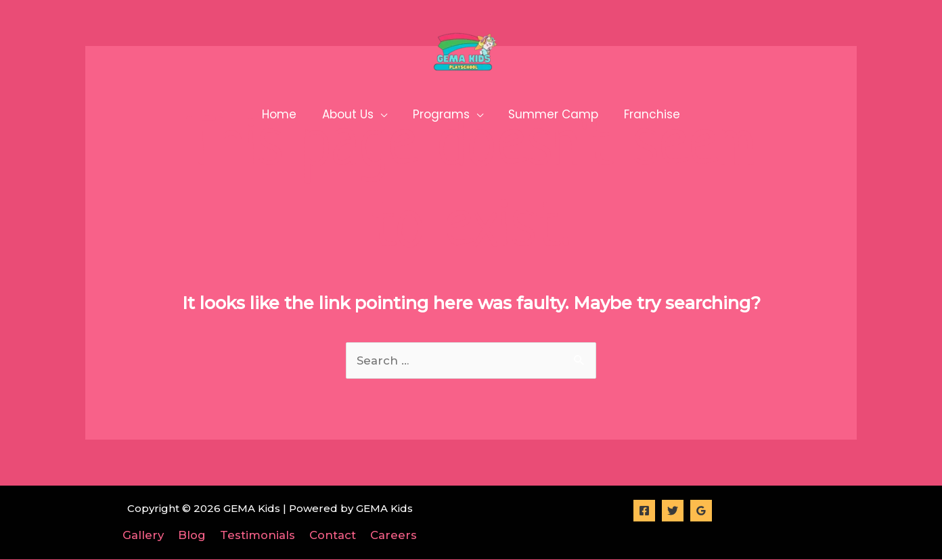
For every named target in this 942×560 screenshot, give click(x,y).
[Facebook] (644, 511)
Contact (331, 535)
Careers (389, 535)
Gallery (149, 535)
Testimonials (258, 535)
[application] (383, 114)
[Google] (701, 511)
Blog (195, 535)
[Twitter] (673, 511)
